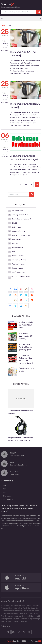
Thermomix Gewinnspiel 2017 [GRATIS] (26, 336)
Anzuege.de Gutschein (20, 215)
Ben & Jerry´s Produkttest (22, 219)
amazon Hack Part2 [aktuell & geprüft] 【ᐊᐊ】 (26, 347)
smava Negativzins (19, 260)
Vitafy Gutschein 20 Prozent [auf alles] (26, 325)
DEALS (15, 223)
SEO (40, 641)
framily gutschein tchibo (26, 370)
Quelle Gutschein (18, 256)
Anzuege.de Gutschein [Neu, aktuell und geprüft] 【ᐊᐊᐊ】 (26, 359)
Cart (5, 489)
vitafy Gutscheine (19, 272)
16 (31, 185)
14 (20, 185)
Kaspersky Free (18, 248)
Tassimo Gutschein (19, 264)
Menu (3, 19)
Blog (5, 485)
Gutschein (9, 641)
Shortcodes (7, 496)
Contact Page (8, 500)
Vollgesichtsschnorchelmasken (19, 276)
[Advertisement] (21, 554)
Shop (5, 492)
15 (26, 185)
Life (14, 252)
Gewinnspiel (5, 50)
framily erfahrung (18, 231)
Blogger (6, 43)
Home (3, 25)
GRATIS (15, 244)
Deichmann (5, 156)
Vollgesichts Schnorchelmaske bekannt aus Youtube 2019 (20, 439)
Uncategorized (18, 268)
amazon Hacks (18, 211)
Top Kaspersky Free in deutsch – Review (20, 412)
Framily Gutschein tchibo (21, 235)
